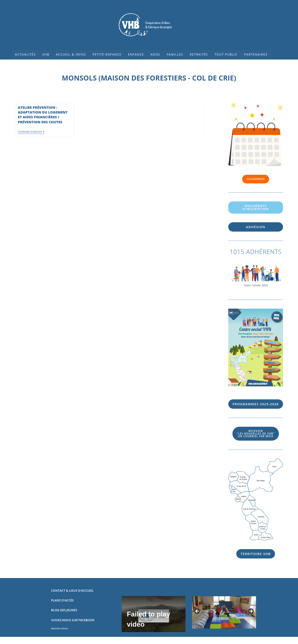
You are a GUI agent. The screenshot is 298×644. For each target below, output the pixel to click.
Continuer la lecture (31, 132)
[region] (224, 612)
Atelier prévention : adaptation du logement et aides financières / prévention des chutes (43, 115)
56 (256, 404)
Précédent (197, 611)
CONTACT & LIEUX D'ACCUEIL (72, 590)
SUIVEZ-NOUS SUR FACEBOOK (73, 620)
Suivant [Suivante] (251, 611)
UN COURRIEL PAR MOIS (256, 434)
